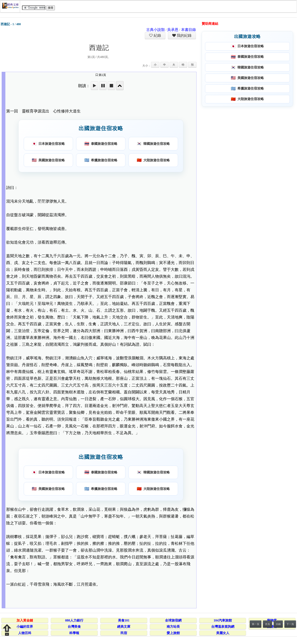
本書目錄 (189, 30)
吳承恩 (173, 30)
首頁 (268, 624)
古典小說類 (156, 30)
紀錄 (157, 35)
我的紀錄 (184, 35)
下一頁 (290, 624)
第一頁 (256, 624)
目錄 (278, 624)
